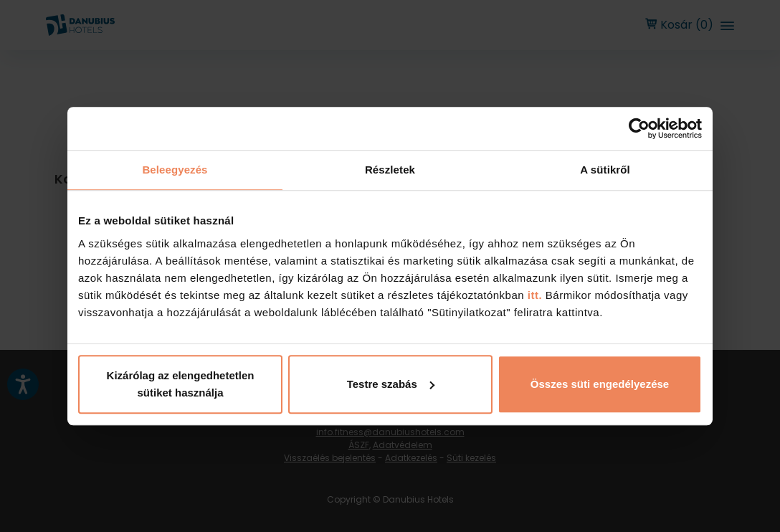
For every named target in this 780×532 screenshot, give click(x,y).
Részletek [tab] (390, 170)
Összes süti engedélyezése (600, 384)
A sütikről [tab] (605, 170)
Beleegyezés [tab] (175, 170)
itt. (533, 295)
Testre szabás (391, 384)
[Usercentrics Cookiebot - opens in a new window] (639, 128)
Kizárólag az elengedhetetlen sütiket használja (181, 384)
